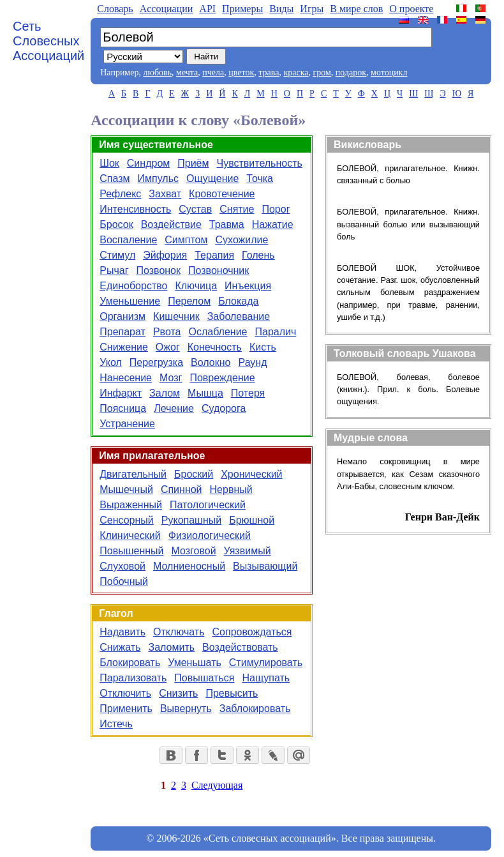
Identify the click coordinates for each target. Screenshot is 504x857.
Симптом (186, 240)
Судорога (224, 408)
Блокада (238, 301)
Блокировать (130, 663)
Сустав (195, 209)
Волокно (211, 362)
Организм (122, 316)
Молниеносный (189, 566)
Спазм (115, 178)
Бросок (116, 224)
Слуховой (122, 566)
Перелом (189, 301)
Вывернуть (186, 709)
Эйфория (165, 255)
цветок (241, 72)
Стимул (117, 255)
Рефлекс (120, 194)
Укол (111, 362)
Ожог (168, 347)
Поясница (123, 408)
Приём (193, 163)
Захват (165, 194)
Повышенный (131, 551)
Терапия (214, 255)
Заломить (172, 647)
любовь (157, 72)
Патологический (208, 505)
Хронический (251, 474)
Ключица (196, 286)
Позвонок (159, 270)
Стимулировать (266, 663)
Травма (227, 224)
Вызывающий (265, 566)
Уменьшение (130, 301)
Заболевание (239, 316)
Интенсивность (135, 209)
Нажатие (273, 224)
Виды (281, 9)
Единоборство (133, 286)
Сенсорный (127, 520)
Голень (258, 255)
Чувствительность (260, 163)
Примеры (242, 9)
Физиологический (210, 535)
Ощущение (212, 178)
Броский (194, 474)
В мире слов (356, 9)
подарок (351, 72)
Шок (109, 163)
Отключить (125, 693)
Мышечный (126, 489)
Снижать (120, 647)
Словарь (115, 9)
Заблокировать (255, 709)
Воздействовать (240, 647)
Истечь (116, 724)
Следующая (217, 785)
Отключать (179, 632)
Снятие (237, 209)
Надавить (122, 632)
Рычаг (114, 270)
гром (322, 72)
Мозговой (194, 551)
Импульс (158, 178)
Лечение (174, 408)
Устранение (127, 424)
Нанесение (126, 378)
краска (296, 72)
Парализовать (133, 678)
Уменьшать (195, 663)
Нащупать (266, 678)
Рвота (167, 332)
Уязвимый (248, 551)
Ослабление (218, 332)
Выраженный (131, 505)
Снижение (124, 347)
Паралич (276, 332)
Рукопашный (191, 520)
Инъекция (248, 286)
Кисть (263, 347)
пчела (213, 72)
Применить (126, 709)
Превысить (232, 693)
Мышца (205, 393)
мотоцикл (389, 72)
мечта (187, 72)
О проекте (411, 9)
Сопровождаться (252, 632)
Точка (260, 178)
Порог (276, 209)
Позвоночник (219, 270)
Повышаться (204, 678)
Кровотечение (222, 194)
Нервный (231, 489)
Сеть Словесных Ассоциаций (48, 41)
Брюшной (252, 520)
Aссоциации (167, 9)
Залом (165, 393)
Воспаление (128, 240)
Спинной (182, 489)
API (207, 9)
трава (269, 72)
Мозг (171, 378)
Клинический (130, 535)
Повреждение (222, 378)
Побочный (124, 581)
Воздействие (171, 224)
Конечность (215, 347)
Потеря (248, 393)
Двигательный (133, 474)
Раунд (252, 362)
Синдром (148, 163)
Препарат (122, 332)
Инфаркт (121, 393)
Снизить (178, 693)
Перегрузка (156, 362)
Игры (312, 9)
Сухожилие (242, 240)
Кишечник (176, 316)
